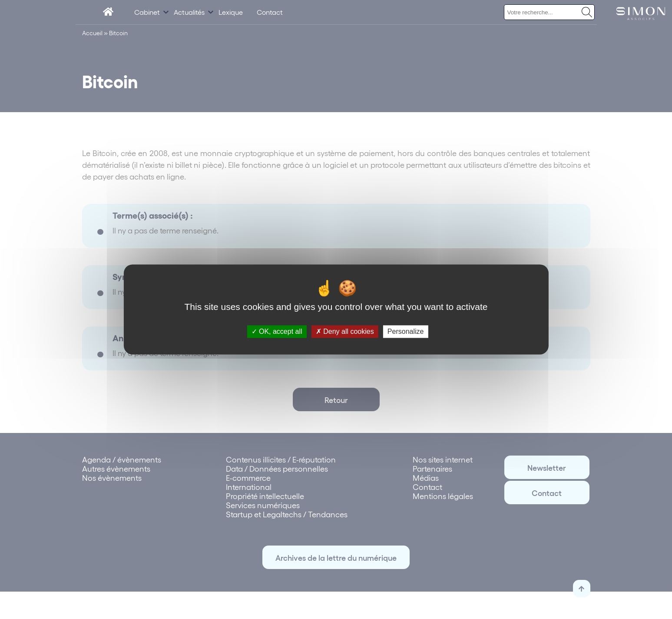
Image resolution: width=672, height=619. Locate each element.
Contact (270, 12)
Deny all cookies (345, 331)
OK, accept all (277, 331)
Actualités (189, 12)
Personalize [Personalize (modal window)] (406, 331)
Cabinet (147, 12)
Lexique (231, 12)
